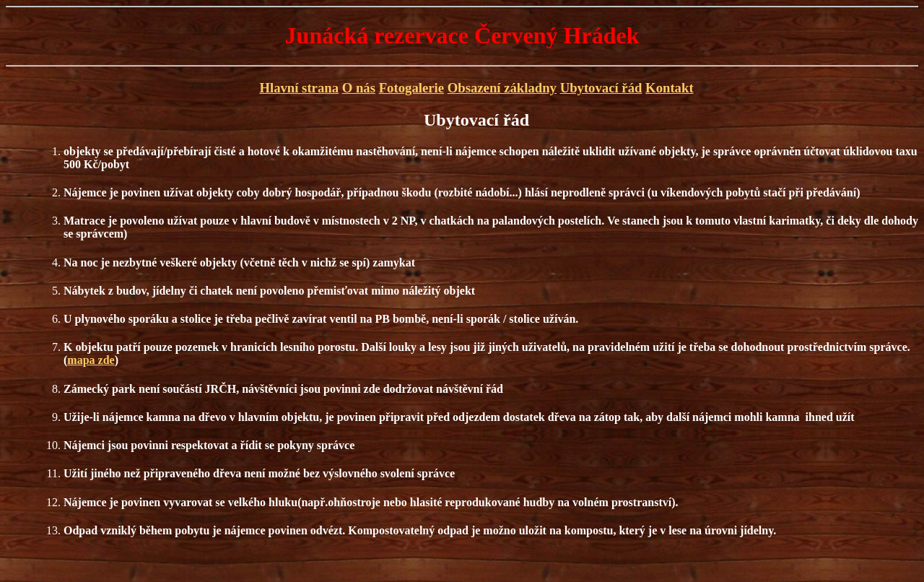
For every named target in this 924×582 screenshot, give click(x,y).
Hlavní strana (299, 88)
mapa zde (91, 360)
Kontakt (670, 88)
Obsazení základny (502, 88)
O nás (359, 88)
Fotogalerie (411, 88)
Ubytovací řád (601, 88)
